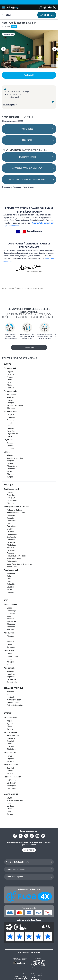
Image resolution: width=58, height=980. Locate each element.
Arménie (10, 671)
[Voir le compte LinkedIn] (43, 836)
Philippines (11, 621)
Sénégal (10, 773)
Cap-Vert (10, 768)
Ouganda (11, 759)
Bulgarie (10, 461)
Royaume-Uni (12, 434)
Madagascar (12, 786)
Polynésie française (15, 705)
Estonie (10, 443)
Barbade (10, 518)
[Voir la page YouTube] (32, 836)
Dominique (11, 526)
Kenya (10, 756)
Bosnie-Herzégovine (15, 458)
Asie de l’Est (9, 650)
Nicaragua (11, 550)
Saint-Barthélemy (14, 559)
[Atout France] (38, 963)
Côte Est (12, 498)
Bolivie (10, 576)
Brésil (9, 579)
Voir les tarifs (29, 75)
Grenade (10, 532)
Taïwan (10, 665)
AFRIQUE (8, 713)
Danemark (11, 418)
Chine (9, 654)
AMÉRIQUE (8, 485)
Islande (10, 426)
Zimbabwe (11, 749)
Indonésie (11, 613)
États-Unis (11, 495)
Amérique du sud (11, 570)
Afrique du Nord (10, 717)
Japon (10, 659)
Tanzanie (11, 761)
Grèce (9, 380)
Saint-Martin (12, 561)
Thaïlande (11, 627)
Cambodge (11, 611)
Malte (9, 385)
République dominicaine (17, 556)
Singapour (11, 624)
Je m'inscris (29, 850)
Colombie (11, 584)
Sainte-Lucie (12, 567)
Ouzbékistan (12, 679)
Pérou (9, 590)
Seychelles (11, 788)
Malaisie (10, 619)
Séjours (11, 288)
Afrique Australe (11, 732)
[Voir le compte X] (21, 836)
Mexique (10, 503)
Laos (9, 616)
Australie (11, 692)
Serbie (10, 471)
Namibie (10, 746)
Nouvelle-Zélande (14, 703)
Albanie (10, 455)
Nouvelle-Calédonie (15, 700)
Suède (10, 436)
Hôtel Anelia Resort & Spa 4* (19, 23)
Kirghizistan (12, 677)
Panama (10, 553)
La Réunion (12, 783)
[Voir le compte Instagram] (37, 836)
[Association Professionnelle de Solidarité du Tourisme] (20, 963)
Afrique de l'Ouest (11, 765)
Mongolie (11, 662)
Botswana (11, 738)
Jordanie (11, 806)
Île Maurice (19, 288)
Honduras (11, 540)
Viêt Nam (11, 629)
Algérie (10, 721)
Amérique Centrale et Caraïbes (16, 507)
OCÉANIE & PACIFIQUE (13, 688)
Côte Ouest (13, 501)
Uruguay (10, 592)
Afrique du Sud (13, 736)
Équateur (11, 587)
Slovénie (10, 474)
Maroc (10, 726)
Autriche (10, 397)
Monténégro (12, 466)
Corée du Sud (12, 656)
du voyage (18, 117)
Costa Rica (11, 521)
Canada (10, 492)
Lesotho (10, 744)
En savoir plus (29, 347)
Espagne (11, 374)
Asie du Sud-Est (10, 605)
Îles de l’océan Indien (12, 777)
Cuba (9, 523)
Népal (9, 644)
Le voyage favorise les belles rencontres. (29, 313)
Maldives (11, 642)
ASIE (6, 600)
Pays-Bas (11, 431)
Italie (9, 382)
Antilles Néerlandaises (16, 513)
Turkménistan (13, 682)
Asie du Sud (9, 633)
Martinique (11, 545)
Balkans (7, 452)
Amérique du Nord (11, 489)
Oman (9, 809)
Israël (9, 803)
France (10, 377)
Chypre (10, 372)
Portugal (10, 388)
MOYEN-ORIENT (11, 794)
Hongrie (10, 400)
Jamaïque (11, 542)
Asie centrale (9, 668)
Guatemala (11, 537)
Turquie (10, 477)
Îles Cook (11, 697)
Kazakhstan (12, 674)
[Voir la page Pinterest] (26, 836)
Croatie (10, 463)
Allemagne (11, 395)
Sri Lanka (11, 647)
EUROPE (7, 364)
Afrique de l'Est (10, 753)
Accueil (5, 288)
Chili (9, 581)
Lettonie (10, 446)
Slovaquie (11, 408)
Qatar (9, 811)
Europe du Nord (10, 411)
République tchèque (15, 405)
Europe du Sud (10, 368)
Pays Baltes (9, 440)
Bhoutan (10, 636)
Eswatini (10, 741)
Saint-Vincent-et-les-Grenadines (19, 564)
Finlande (11, 420)
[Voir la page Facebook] (15, 836)
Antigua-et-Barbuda (15, 510)
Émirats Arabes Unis (15, 801)
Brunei (10, 608)
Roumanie (11, 469)
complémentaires (25, 150)
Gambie (10, 771)
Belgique (11, 415)
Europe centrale (10, 391)
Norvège (10, 428)
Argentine (11, 573)
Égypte (10, 724)
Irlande (10, 423)
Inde (9, 639)
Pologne (10, 403)
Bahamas (11, 515)
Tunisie (10, 729)
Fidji (9, 694)
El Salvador (12, 529)
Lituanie (10, 449)
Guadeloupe (12, 534)
